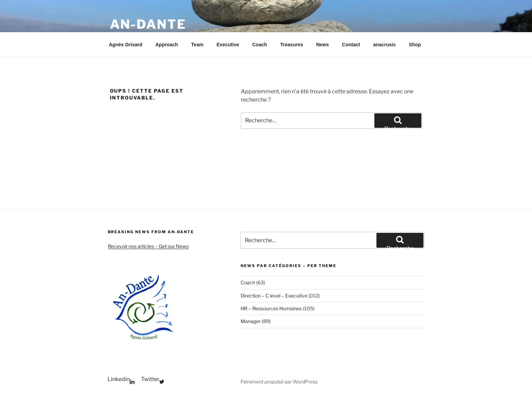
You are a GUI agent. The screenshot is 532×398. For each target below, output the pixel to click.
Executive (228, 45)
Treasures (292, 45)
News (323, 45)
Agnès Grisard (125, 45)
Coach (260, 45)
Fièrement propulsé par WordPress (279, 382)
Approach (166, 45)
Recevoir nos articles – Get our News (148, 246)
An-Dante (148, 24)
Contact (351, 45)
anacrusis (384, 45)
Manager (251, 321)
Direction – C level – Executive (274, 296)
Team (197, 45)
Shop (415, 45)
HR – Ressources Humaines (271, 308)
